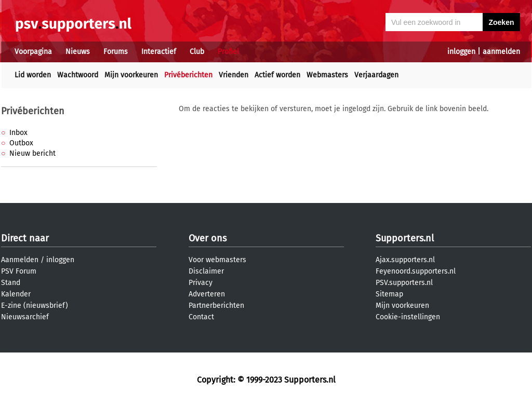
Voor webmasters (217, 260)
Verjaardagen (376, 75)
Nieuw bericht (32, 153)
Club (197, 52)
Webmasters (327, 75)
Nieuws (78, 52)
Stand (11, 283)
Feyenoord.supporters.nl (416, 271)
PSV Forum (19, 271)
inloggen (461, 52)
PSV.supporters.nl (404, 283)
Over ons (208, 238)
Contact (201, 317)
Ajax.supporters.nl (405, 260)
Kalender (16, 294)
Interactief (159, 52)
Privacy (201, 283)
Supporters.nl (405, 238)
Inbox (18, 133)
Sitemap (389, 294)
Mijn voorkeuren (131, 75)
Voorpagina (33, 52)
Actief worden (277, 75)
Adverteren (207, 294)
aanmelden (501, 52)
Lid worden (33, 75)
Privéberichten (188, 75)
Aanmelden (20, 260)
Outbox (21, 143)
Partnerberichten (216, 306)
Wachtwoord (78, 75)
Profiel (228, 52)
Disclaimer (206, 271)
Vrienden (234, 75)
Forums (116, 52)
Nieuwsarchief (25, 317)
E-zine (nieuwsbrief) (35, 306)
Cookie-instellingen (408, 317)
